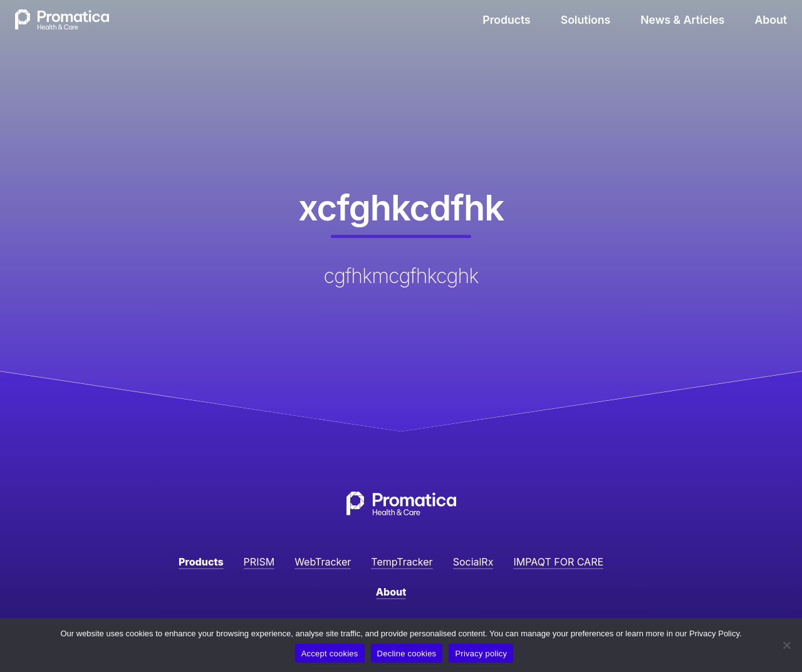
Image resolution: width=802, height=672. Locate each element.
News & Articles (682, 20)
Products (506, 20)
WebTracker (323, 562)
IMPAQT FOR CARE (558, 562)
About (771, 20)
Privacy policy (481, 654)
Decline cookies (407, 654)
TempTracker (402, 562)
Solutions (586, 20)
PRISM (259, 562)
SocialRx (473, 562)
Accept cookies (330, 654)
